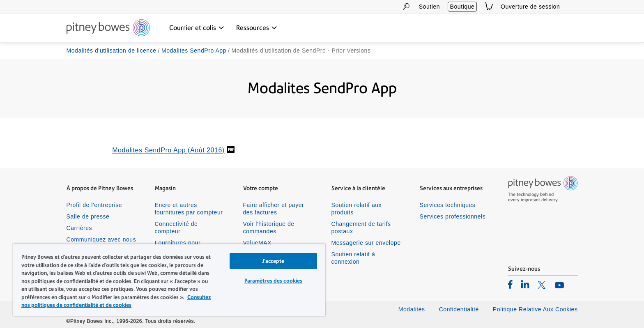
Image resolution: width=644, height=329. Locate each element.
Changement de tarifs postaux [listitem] (361, 228)
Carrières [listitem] (79, 228)
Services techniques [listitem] (448, 205)
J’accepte (273, 261)
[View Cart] (489, 6)
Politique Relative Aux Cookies (535, 310)
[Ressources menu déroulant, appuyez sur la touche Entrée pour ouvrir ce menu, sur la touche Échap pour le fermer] (257, 28)
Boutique (462, 7)
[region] (169, 280)
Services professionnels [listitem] (453, 217)
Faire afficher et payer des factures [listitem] (274, 209)
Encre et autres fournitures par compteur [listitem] (189, 209)
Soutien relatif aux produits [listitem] (357, 209)
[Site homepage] (108, 28)
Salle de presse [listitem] (88, 217)
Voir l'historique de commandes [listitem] (269, 228)
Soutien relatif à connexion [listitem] (353, 259)
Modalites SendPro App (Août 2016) (168, 151)
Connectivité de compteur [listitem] (176, 228)
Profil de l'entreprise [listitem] (94, 205)
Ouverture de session (530, 7)
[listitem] (510, 285)
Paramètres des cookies (274, 281)
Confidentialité (459, 310)
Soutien (429, 7)
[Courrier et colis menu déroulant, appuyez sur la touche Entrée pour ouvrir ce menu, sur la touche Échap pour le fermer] (197, 28)
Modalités (412, 310)
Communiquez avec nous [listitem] (101, 240)
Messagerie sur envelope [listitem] (366, 243)
